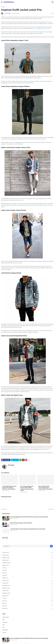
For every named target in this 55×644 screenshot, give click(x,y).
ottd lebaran (5, 630)
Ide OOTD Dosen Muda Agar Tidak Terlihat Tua (21, 523)
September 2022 (27, 593)
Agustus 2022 (27, 596)
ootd (3, 625)
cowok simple (6, 617)
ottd (3, 627)
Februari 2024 (27, 555)
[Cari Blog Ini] (26, 546)
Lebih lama (51, 509)
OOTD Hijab (11, 465)
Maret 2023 (27, 578)
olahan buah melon (45, 29)
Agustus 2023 (27, 565)
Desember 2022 (27, 586)
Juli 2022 (27, 598)
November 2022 (27, 588)
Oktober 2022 (27, 591)
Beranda (3, 7)
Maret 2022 (27, 608)
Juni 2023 (27, 570)
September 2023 (27, 563)
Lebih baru (4, 509)
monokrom (5, 622)
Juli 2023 (27, 568)
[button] (2, 2)
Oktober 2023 (27, 560)
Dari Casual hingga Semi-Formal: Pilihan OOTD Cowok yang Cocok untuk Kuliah (27, 488)
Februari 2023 (27, 581)
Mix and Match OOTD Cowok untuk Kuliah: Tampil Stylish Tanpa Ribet (45, 488)
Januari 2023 (27, 583)
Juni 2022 (27, 601)
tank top (4, 632)
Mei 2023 (27, 573)
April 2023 (27, 575)
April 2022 (27, 606)
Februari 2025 (27, 553)
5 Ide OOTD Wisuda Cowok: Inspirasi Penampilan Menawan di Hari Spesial (9, 488)
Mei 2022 (27, 603)
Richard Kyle (35, 29)
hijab (3, 620)
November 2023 (27, 558)
